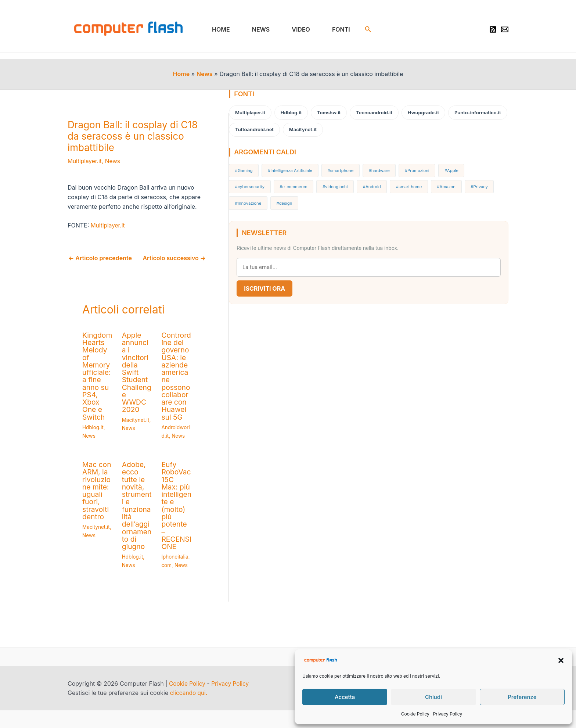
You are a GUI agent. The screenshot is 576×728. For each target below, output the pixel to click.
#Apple (444, 168)
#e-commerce (254, 182)
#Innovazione (461, 182)
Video (299, 30)
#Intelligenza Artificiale (293, 168)
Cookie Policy (415, 714)
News (262, 30)
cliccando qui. (189, 692)
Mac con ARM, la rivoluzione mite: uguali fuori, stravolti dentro (97, 491)
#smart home (362, 182)
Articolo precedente (100, 260)
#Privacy (426, 182)
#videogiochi (293, 182)
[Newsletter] (505, 31)
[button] (561, 660)
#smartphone (342, 168)
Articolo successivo (181, 260)
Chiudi (433, 697)
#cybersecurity (479, 168)
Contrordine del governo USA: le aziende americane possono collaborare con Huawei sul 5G (182, 377)
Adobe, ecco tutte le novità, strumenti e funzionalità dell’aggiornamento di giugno (140, 505)
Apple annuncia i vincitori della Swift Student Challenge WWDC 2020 (140, 366)
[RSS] (493, 31)
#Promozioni (413, 168)
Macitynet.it (138, 406)
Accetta (345, 697)
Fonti (337, 30)
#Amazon (397, 182)
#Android (327, 182)
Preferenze (522, 697)
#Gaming (249, 168)
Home (225, 30)
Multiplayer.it (85, 163)
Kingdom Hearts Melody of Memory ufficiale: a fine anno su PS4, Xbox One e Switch (98, 377)
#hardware (378, 168)
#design (494, 182)
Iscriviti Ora (271, 267)
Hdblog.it (93, 428)
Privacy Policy (448, 714)
